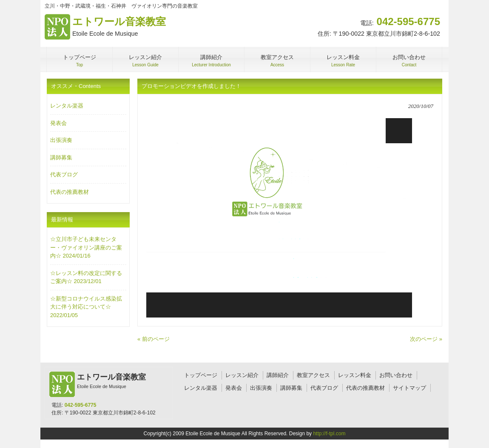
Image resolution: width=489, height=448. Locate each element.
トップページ (201, 375)
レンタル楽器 (67, 106)
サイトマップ (409, 388)
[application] (279, 218)
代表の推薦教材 (70, 192)
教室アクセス (313, 375)
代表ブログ (64, 174)
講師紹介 (278, 375)
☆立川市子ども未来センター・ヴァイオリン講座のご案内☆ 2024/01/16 (86, 247)
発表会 (58, 123)
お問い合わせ (396, 375)
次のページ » (426, 339)
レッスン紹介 (242, 375)
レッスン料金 (355, 375)
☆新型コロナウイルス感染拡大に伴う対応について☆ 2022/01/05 (86, 307)
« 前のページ (154, 339)
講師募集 (61, 157)
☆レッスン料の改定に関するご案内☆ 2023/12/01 (86, 277)
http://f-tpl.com (329, 434)
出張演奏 (61, 140)
